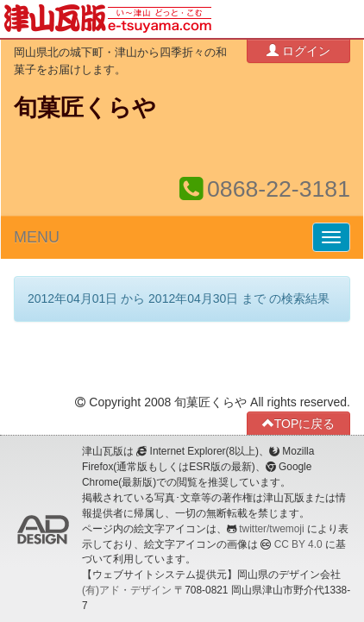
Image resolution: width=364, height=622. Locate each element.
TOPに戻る (299, 423)
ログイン (298, 50)
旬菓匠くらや (85, 108)
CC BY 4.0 (298, 544)
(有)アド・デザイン (127, 590)
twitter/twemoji (271, 529)
